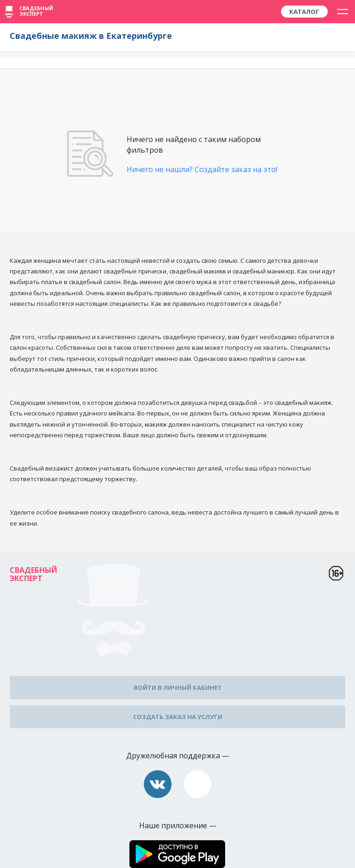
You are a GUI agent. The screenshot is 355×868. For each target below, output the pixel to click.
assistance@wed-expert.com (197, 784)
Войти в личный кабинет (178, 688)
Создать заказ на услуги (178, 717)
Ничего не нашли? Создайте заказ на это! (202, 169)
